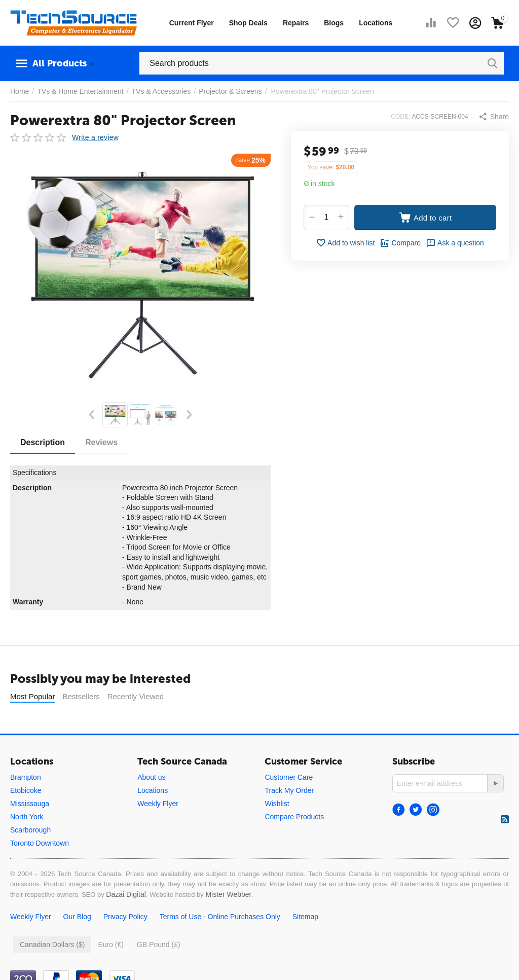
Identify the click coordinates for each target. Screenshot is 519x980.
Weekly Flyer (158, 829)
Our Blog (77, 942)
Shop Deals (248, 23)
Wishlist (277, 829)
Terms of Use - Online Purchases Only (220, 942)
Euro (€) (111, 970)
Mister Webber (228, 920)
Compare (400, 243)
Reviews (101, 442)
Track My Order (289, 816)
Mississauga (30, 829)
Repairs (296, 23)
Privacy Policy (125, 942)
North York (27, 842)
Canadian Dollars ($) (52, 970)
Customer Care (289, 803)
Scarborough (30, 855)
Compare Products (294, 842)
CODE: (400, 117)
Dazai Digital (126, 920)
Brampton (26, 803)
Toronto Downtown (40, 868)
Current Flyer (192, 23)
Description (43, 442)
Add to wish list (345, 243)
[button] (494, 117)
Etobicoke (26, 816)
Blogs (334, 23)
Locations (376, 23)
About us (151, 803)
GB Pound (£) (159, 970)
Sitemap (305, 942)
